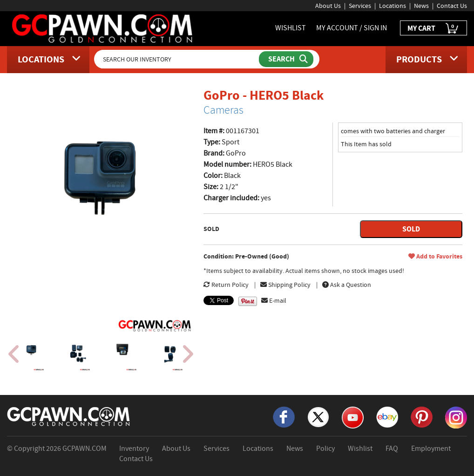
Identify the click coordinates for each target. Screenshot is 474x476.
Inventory (134, 449)
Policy (325, 449)
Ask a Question (347, 285)
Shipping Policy (285, 285)
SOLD (411, 229)
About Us (328, 6)
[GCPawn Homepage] (103, 28)
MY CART (433, 29)
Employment (431, 449)
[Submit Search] (286, 59)
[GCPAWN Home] (69, 416)
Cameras (223, 110)
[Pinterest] (422, 416)
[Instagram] (456, 417)
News (421, 6)
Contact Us (452, 6)
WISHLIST (291, 28)
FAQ (392, 449)
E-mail (274, 300)
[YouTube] (353, 417)
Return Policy (226, 285)
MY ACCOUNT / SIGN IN (352, 28)
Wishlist (360, 449)
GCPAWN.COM (85, 449)
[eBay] (387, 416)
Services (360, 6)
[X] (318, 416)
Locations (393, 6)
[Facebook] (284, 416)
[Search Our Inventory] (177, 59)
